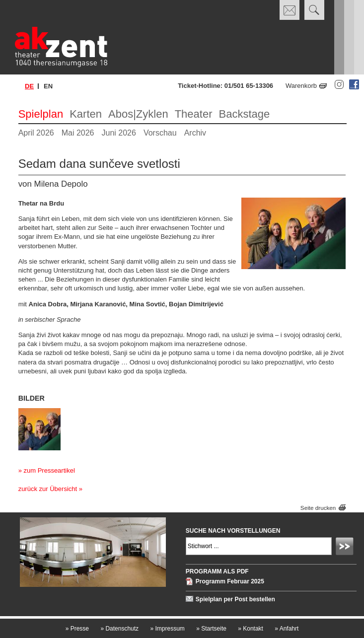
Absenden (346, 548)
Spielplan (41, 114)
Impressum (167, 629)
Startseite (211, 629)
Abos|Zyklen (138, 114)
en (48, 86)
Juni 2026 (119, 133)
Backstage (244, 114)
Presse (77, 629)
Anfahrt (287, 629)
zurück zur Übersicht (48, 489)
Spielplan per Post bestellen (235, 599)
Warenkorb (301, 86)
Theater (194, 114)
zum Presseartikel (49, 470)
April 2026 (36, 133)
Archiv (195, 133)
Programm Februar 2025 (230, 581)
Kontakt (251, 629)
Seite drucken (318, 508)
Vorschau (160, 133)
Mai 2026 (78, 133)
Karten (86, 114)
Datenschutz (119, 629)
